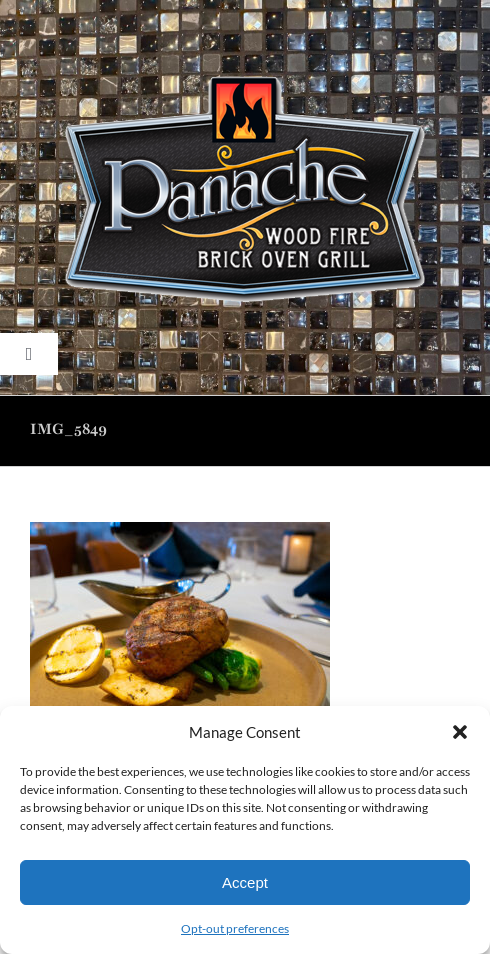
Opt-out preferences (235, 928)
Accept (245, 882)
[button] (460, 732)
